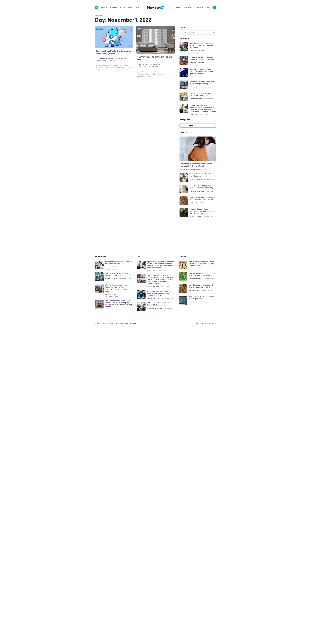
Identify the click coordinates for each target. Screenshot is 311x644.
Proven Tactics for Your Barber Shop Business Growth (202, 175)
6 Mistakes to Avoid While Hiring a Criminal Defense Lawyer (160, 304)
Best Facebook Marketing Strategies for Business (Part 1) (113, 52)
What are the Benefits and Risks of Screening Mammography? (202, 83)
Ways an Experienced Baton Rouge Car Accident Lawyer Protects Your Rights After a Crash (116, 288)
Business (113, 7)
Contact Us (200, 323)
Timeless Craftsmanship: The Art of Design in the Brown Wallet (196, 165)
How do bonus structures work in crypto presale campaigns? (202, 286)
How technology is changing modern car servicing (116, 274)
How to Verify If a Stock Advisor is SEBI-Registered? (202, 298)
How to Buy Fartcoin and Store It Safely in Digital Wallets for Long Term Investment (202, 264)
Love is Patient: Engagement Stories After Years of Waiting (201, 187)
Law (208, 7)
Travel (178, 7)
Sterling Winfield (196, 77)
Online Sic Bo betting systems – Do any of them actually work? (202, 58)
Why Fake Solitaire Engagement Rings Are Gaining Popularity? (202, 198)
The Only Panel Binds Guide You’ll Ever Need (156, 58)
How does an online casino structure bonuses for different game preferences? (202, 72)
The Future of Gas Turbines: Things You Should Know (201, 94)
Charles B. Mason (196, 179)
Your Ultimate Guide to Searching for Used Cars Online (118, 263)
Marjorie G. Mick (111, 279)
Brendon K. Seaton (112, 294)
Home (103, 7)
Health (122, 7)
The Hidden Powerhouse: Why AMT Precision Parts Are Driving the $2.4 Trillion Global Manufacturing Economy (119, 304)
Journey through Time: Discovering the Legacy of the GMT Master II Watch (202, 211)
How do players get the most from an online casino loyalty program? (201, 45)
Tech (137, 7)
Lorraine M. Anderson (106, 59)
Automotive (199, 7)
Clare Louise (144, 65)
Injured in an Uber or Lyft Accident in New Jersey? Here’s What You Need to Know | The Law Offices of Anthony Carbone (203, 108)
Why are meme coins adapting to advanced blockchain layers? (202, 274)
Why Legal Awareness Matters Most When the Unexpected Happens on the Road (159, 293)
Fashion (187, 7)
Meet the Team (210, 323)
